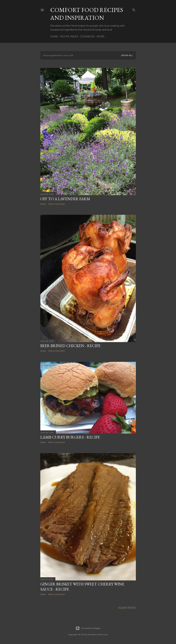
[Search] (134, 9)
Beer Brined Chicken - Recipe (70, 346)
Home (54, 37)
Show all (127, 55)
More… (101, 37)
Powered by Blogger (88, 628)
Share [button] (43, 204)
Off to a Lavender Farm (65, 199)
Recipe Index (69, 37)
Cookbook (87, 37)
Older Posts (127, 608)
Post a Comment (57, 204)
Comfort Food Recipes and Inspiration (87, 14)
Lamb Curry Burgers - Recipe (70, 437)
